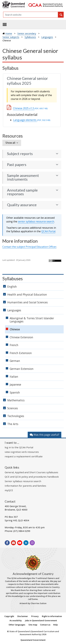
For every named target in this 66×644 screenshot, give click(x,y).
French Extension (21, 353)
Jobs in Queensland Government (41, 620)
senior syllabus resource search (36, 221)
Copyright (9, 616)
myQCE (9, 490)
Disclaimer (23, 616)
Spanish (15, 392)
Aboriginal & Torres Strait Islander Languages (32, 320)
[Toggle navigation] (5, 24)
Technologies (16, 416)
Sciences (13, 408)
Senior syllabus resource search (23, 481)
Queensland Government (33, 640)
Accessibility (16, 620)
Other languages (17, 625)
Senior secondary (27, 33)
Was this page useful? (44, 435)
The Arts (13, 424)
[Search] (31, 15)
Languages (47, 37)
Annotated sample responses (22, 192)
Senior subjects (11, 37)
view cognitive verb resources (22, 452)
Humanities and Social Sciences (28, 302)
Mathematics (16, 400)
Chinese (15, 329)
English (12, 287)
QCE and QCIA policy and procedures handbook (32, 477)
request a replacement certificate (24, 456)
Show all (10, 143)
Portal (48, 231)
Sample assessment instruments (23, 177)
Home (9, 33)
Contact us (45, 625)
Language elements (32, 120)
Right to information (52, 616)
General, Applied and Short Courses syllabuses (31, 472)
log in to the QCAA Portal (19, 447)
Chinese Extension (21, 337)
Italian (14, 377)
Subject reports (20, 154)
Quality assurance (22, 205)
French (14, 345)
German (15, 361)
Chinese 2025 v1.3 (30, 108)
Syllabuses (30, 37)
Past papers (17, 165)
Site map (33, 625)
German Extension (22, 369)
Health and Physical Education (27, 294)
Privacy (35, 616)
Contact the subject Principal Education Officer (29, 247)
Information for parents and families (25, 486)
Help (55, 625)
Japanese (15, 384)
